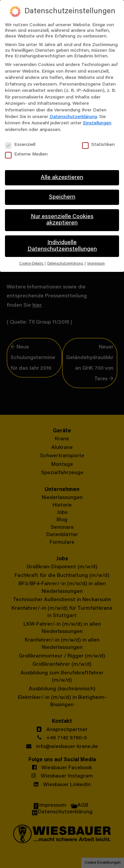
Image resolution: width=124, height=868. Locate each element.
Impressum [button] (96, 264)
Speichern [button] (62, 197)
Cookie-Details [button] (32, 264)
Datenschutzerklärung (73, 117)
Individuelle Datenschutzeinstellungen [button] (62, 246)
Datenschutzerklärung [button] (66, 264)
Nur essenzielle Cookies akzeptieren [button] (62, 220)
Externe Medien (26, 155)
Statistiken (98, 145)
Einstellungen (97, 123)
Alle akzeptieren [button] (62, 178)
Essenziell (20, 145)
